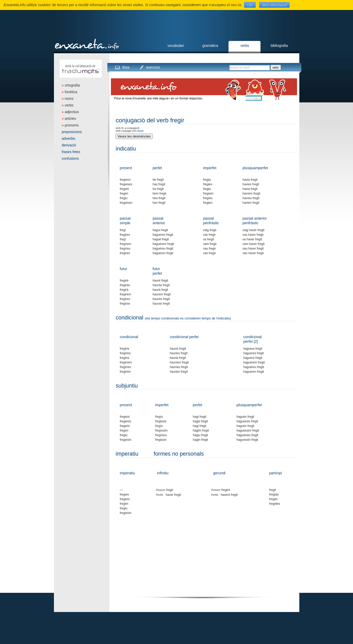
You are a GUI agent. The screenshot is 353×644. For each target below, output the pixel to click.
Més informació (274, 5)
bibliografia (279, 46)
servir (140, 131)
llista (126, 67)
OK (250, 5)
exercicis (153, 67)
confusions (70, 158)
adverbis (69, 138)
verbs (245, 46)
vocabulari (176, 46)
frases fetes (71, 152)
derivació (69, 145)
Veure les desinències (134, 136)
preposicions (72, 132)
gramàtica (210, 46)
